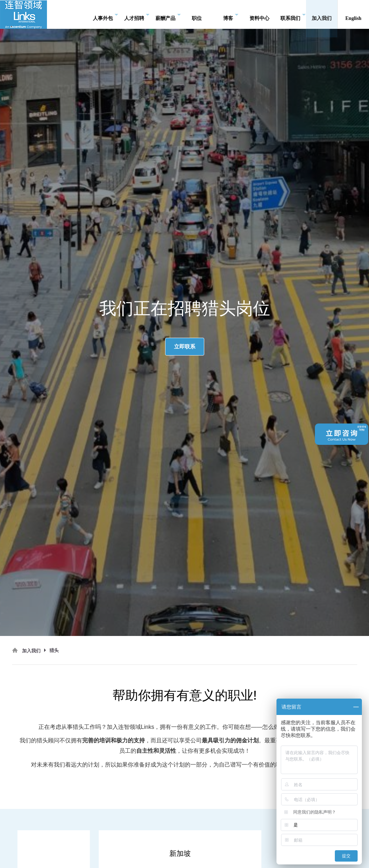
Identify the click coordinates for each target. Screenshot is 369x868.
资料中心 (259, 14)
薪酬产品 (168, 14)
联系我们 (293, 14)
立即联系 (185, 346)
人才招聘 (137, 14)
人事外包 (106, 14)
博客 (231, 14)
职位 (197, 14)
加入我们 (322, 14)
